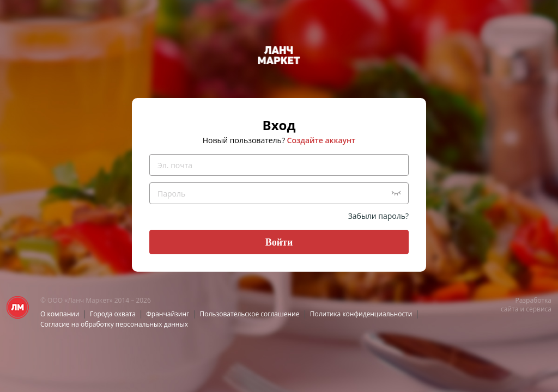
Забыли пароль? (378, 216)
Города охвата (113, 314)
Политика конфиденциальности (361, 314)
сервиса (539, 309)
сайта (510, 309)
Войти (279, 242)
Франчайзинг (168, 314)
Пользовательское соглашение (250, 314)
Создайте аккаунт (322, 140)
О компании (60, 314)
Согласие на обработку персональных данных (114, 324)
